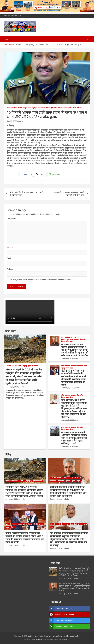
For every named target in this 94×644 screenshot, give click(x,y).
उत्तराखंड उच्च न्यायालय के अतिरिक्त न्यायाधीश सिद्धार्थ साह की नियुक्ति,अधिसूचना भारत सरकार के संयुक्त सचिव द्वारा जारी (74, 438)
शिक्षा (75, 108)
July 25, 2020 (12, 121)
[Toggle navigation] (7, 39)
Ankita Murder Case (70, 337)
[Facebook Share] (27, 174)
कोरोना (20, 108)
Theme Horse (37, 640)
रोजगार (70, 108)
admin (21, 121)
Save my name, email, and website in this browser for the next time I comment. (42, 280)
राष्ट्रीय (72, 342)
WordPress (66, 640)
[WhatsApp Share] (55, 174)
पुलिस (68, 342)
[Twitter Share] (41, 174)
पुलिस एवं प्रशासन (57, 108)
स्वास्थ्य (79, 108)
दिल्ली (29, 108)
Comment (11, 219)
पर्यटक (48, 108)
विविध (8, 455)
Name (10, 248)
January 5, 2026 (68, 388)
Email (10, 258)
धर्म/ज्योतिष (42, 108)
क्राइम (25, 108)
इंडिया (9, 108)
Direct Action (11, 366)
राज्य (65, 108)
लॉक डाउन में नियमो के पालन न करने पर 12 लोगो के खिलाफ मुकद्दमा (26, 194)
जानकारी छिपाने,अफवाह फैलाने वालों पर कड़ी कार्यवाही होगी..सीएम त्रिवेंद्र (69, 194)
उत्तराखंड (14, 108)
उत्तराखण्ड (77, 340)
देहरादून (35, 108)
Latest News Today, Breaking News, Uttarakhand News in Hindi (53, 636)
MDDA (20, 366)
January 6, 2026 (12, 387)
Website (10, 269)
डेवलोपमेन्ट (83, 340)
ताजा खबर (11, 331)
